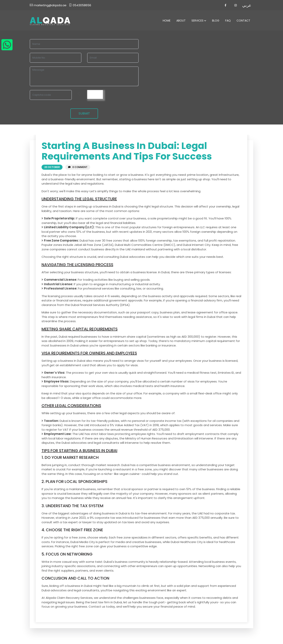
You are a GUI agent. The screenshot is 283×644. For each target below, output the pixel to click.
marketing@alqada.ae (48, 5)
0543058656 (80, 5)
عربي (247, 5)
